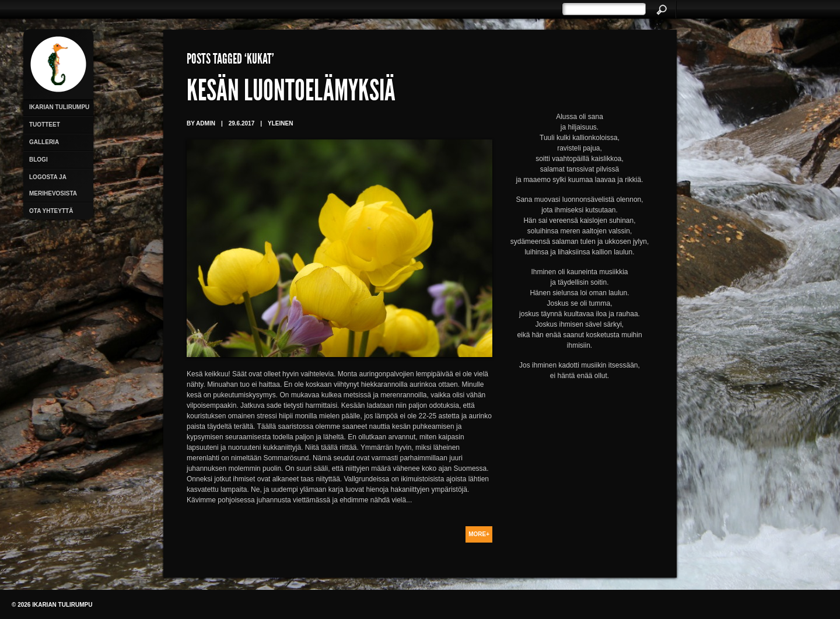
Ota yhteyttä (51, 211)
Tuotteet (45, 125)
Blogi (38, 160)
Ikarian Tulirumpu (59, 107)
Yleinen (280, 123)
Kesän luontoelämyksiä (291, 93)
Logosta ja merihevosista (53, 185)
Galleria (44, 142)
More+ (479, 534)
